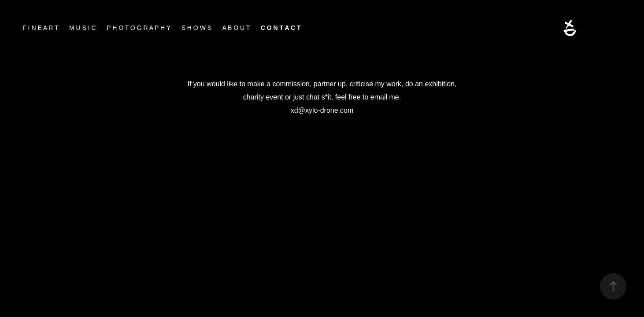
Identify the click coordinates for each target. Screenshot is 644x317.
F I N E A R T (40, 28)
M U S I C (83, 28)
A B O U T (236, 28)
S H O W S (196, 28)
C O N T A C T (281, 28)
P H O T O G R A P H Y (139, 28)
